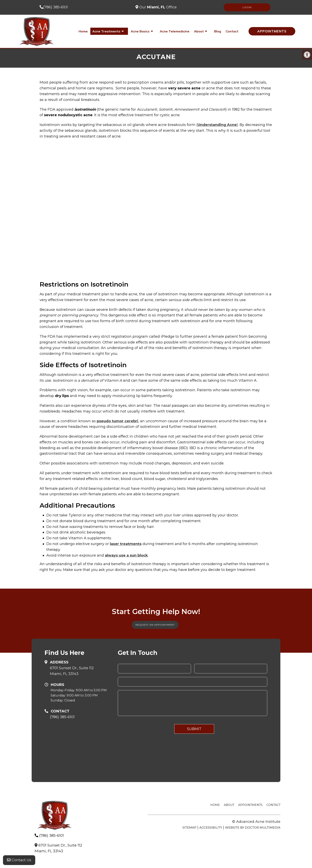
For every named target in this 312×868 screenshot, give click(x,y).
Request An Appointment (155, 625)
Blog (218, 31)
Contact (232, 31)
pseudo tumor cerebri (117, 421)
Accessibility (211, 828)
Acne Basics (140, 31)
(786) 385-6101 (56, 7)
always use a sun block (126, 555)
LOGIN (247, 7)
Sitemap (189, 828)
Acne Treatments (106, 31)
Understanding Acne (217, 125)
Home (83, 31)
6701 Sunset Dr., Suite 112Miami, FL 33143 (72, 671)
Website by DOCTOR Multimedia (253, 828)
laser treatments (126, 544)
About (199, 31)
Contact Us (19, 860)
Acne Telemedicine (175, 31)
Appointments (272, 31)
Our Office (157, 7)
